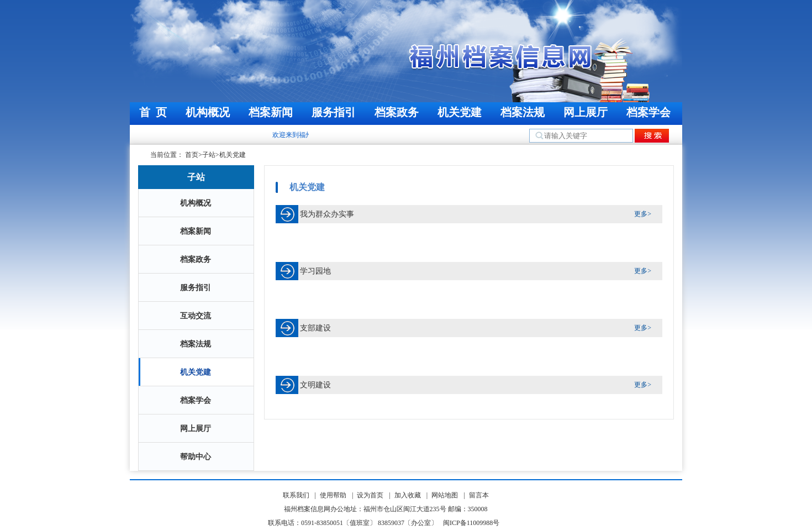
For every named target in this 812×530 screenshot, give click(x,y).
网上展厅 (586, 112)
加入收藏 (408, 495)
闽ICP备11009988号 (471, 523)
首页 (192, 155)
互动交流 (196, 316)
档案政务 (397, 112)
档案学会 (648, 112)
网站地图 (445, 495)
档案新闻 (271, 112)
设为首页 (370, 495)
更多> (643, 214)
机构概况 (208, 112)
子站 (209, 155)
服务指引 (334, 112)
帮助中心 (196, 457)
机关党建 (460, 112)
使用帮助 (333, 495)
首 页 (153, 112)
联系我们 (296, 495)
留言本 (479, 495)
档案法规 (523, 112)
